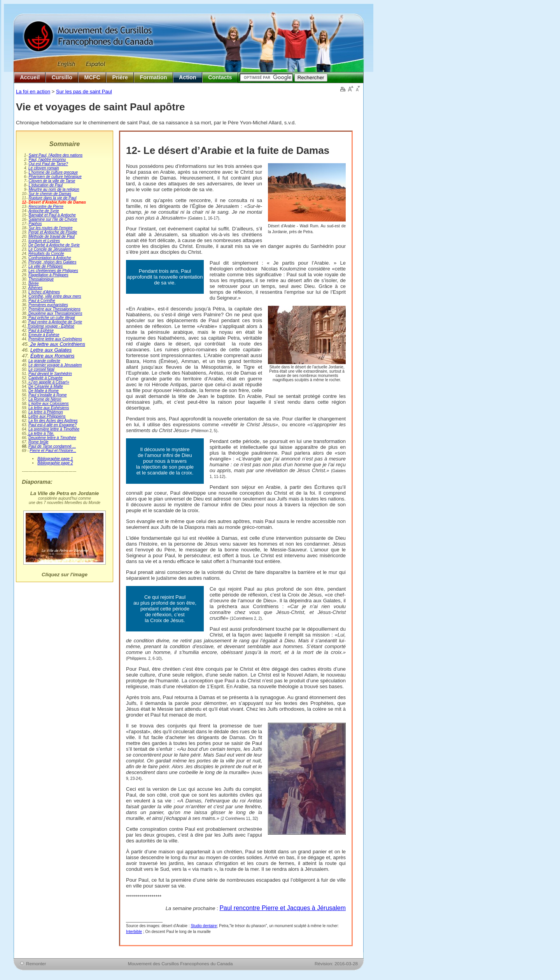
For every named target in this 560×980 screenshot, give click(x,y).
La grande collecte (44, 361)
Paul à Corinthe (42, 301)
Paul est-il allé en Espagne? (52, 425)
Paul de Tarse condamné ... (52, 446)
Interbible (134, 932)
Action (187, 77)
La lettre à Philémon (46, 412)
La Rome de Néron (45, 399)
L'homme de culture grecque (53, 172)
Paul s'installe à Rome (48, 395)
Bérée (34, 283)
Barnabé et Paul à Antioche (52, 215)
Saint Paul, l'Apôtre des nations (56, 155)
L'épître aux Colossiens (49, 404)
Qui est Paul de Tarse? (48, 164)
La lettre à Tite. (41, 433)
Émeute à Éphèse (44, 335)
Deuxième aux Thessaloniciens (55, 313)
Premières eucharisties (48, 305)
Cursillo (62, 77)
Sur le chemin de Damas (50, 194)
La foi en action (33, 92)
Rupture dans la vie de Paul (53, 198)
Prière (120, 77)
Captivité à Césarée (45, 378)
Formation (154, 77)
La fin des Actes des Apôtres (53, 421)
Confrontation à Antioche (50, 258)
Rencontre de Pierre (46, 207)
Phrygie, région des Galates (52, 262)
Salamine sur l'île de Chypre (53, 219)
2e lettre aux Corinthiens (57, 344)
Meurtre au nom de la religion (54, 189)
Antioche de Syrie (44, 211)
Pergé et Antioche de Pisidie (53, 232)
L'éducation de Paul (46, 185)
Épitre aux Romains (52, 356)
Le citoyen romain (44, 168)
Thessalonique (41, 279)
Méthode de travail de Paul (52, 236)
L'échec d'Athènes (44, 292)
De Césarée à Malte (46, 386)
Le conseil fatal (41, 369)
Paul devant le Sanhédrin (50, 374)
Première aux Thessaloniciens (54, 309)
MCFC (92, 77)
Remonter (36, 963)
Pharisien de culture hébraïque (55, 177)
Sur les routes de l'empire (51, 228)
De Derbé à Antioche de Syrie (54, 245)
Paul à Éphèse (41, 330)
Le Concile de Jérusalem (50, 249)
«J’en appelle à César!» (48, 382)
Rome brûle (38, 442)
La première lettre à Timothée (54, 429)
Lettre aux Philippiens (47, 416)
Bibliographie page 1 (55, 459)
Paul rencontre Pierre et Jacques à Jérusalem (283, 908)
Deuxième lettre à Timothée (52, 438)
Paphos (35, 224)
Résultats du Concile (46, 254)
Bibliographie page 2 (55, 463)
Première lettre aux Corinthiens (55, 339)
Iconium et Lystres (44, 241)
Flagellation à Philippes (48, 275)
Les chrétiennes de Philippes (53, 271)
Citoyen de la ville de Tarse (52, 181)
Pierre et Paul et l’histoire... (53, 451)
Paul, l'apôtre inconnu (47, 160)
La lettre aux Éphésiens (49, 408)
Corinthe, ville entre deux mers (55, 296)
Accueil (30, 77)
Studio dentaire (204, 926)
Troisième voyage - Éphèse (51, 326)
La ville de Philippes (45, 266)
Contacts (220, 77)
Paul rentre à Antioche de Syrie (55, 322)
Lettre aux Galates (51, 350)
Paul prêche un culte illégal (51, 318)
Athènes (36, 288)
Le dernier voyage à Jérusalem (55, 365)
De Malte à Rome (44, 391)
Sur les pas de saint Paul (84, 92)
